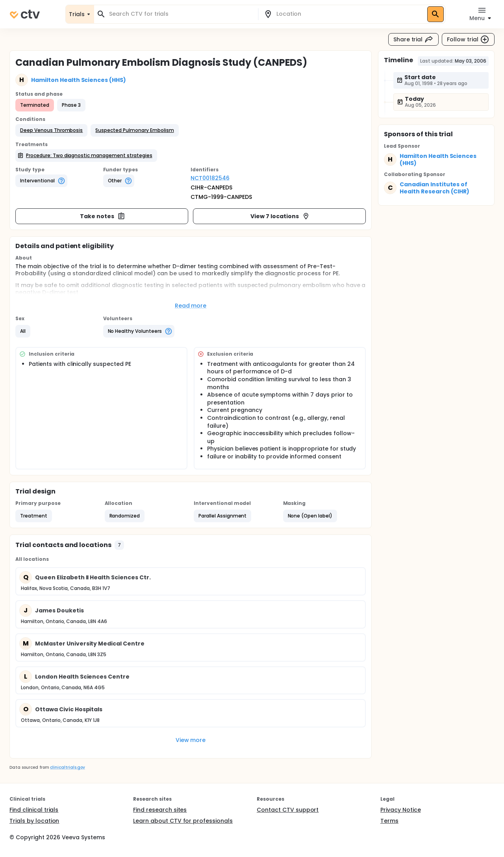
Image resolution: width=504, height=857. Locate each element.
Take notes (103, 216)
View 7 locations (280, 216)
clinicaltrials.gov (67, 767)
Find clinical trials (34, 810)
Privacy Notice (401, 810)
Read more (191, 306)
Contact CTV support (288, 810)
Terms (389, 821)
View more (191, 740)
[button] (51, 130)
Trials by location (34, 821)
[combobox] (181, 14)
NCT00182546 (210, 178)
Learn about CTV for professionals (183, 821)
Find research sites (160, 810)
